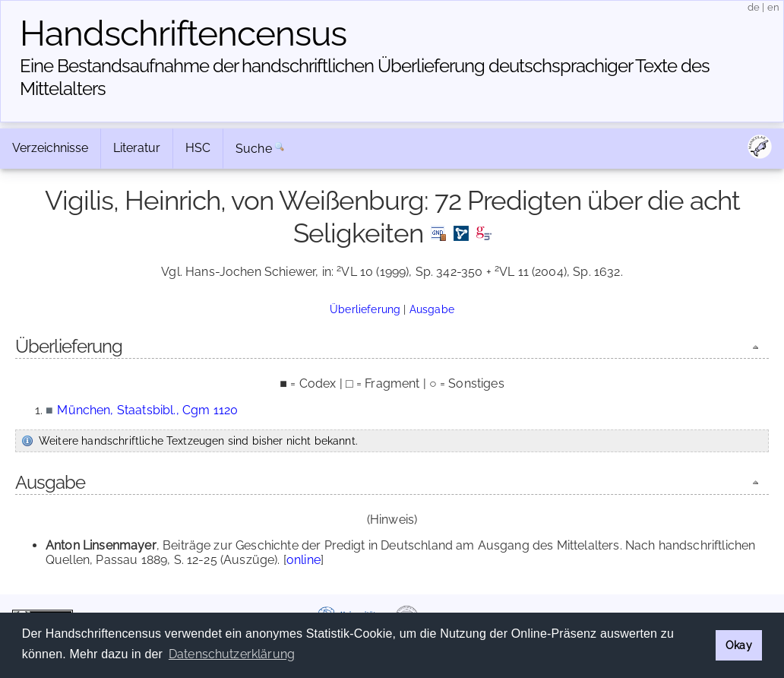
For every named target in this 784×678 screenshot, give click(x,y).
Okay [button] (739, 645)
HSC (198, 148)
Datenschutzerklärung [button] (232, 654)
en (773, 7)
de (754, 7)
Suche (254, 149)
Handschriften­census (183, 33)
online (303, 560)
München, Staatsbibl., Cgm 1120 (147, 410)
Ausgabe (432, 309)
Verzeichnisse (50, 148)
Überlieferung (365, 309)
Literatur (137, 148)
